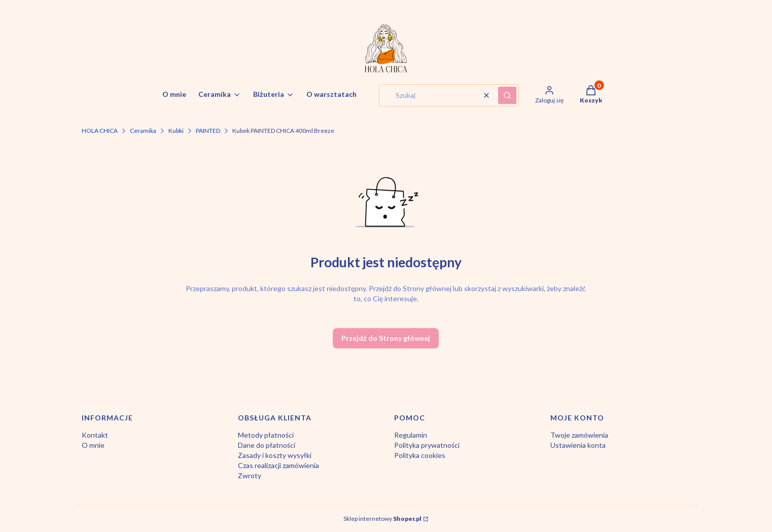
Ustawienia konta (578, 445)
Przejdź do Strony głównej (386, 338)
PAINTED (208, 131)
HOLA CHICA (100, 131)
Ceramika (143, 131)
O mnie (93, 445)
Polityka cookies (420, 455)
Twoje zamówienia (579, 435)
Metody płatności (266, 435)
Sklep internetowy (382, 519)
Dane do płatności (267, 445)
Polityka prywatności (427, 445)
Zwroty (250, 475)
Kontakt (95, 435)
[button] (507, 95)
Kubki (176, 131)
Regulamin (411, 435)
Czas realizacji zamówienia (278, 465)
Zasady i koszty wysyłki (275, 455)
